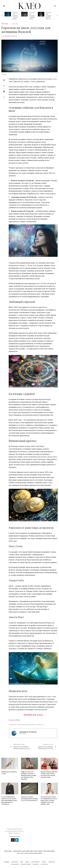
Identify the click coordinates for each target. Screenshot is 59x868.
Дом (22, 862)
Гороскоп (15, 862)
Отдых (44, 862)
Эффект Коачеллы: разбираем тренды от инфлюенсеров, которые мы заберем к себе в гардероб (29, 775)
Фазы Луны (15, 864)
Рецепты (36, 864)
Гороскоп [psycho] (5, 24)
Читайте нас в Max (33, 715)
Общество (52, 862)
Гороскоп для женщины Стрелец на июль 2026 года (15, 16)
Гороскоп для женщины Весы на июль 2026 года (49, 16)
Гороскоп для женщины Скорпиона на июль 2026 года (32, 16)
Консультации (26, 864)
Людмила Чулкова (11, 36)
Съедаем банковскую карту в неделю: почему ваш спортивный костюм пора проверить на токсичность (9, 800)
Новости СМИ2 (14, 720)
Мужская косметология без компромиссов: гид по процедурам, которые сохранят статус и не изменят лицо (49, 800)
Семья (27, 862)
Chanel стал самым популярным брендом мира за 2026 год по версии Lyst (29, 799)
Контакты (44, 864)
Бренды (7, 862)
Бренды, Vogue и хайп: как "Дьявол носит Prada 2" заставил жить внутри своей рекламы (49, 774)
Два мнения (35, 862)
